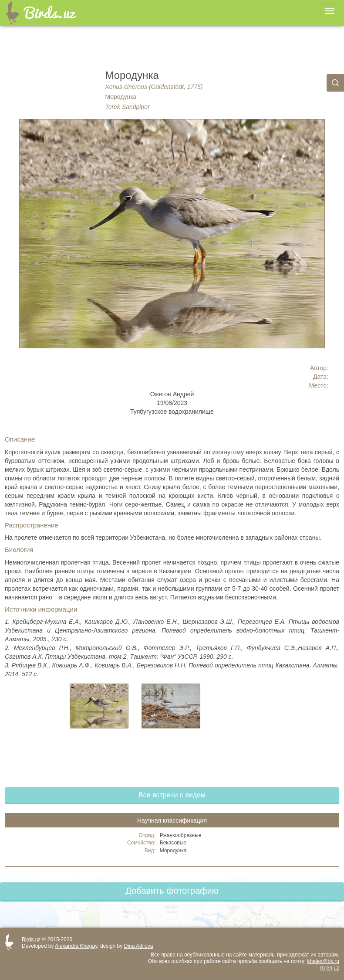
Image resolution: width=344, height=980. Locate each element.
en (329, 968)
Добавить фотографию (172, 891)
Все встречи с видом (172, 795)
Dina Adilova (139, 946)
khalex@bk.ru (323, 961)
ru (323, 968)
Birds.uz (31, 939)
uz (336, 968)
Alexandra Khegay (76, 946)
